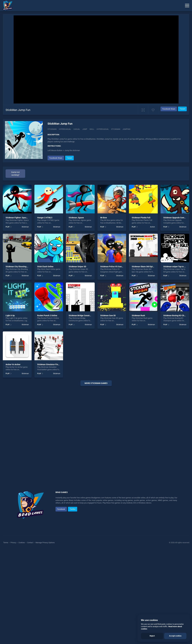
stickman (116, 129)
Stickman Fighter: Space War (18, 218)
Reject (152, 636)
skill (92, 129)
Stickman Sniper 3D (77, 267)
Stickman (52, 129)
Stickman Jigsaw (76, 218)
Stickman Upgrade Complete (176, 218)
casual (77, 129)
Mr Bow (104, 218)
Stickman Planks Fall (141, 218)
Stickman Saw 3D (108, 315)
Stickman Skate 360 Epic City (145, 267)
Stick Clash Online (45, 267)
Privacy (13, 543)
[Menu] (187, 6)
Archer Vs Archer (13, 364)
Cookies (22, 543)
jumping (126, 129)
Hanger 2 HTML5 (45, 218)
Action (152, 227)
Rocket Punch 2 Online (47, 315)
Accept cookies (175, 636)
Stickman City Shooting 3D (17, 267)
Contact (30, 543)
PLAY (8, 227)
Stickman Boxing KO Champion (177, 315)
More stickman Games (96, 383)
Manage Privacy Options (45, 543)
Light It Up (10, 315)
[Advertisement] (96, 431)
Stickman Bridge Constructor (81, 315)
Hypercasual (65, 129)
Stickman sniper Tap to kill (175, 267)
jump (85, 129)
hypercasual (103, 129)
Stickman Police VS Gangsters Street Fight (119, 267)
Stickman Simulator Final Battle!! (52, 364)
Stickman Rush (138, 315)
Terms (6, 543)
